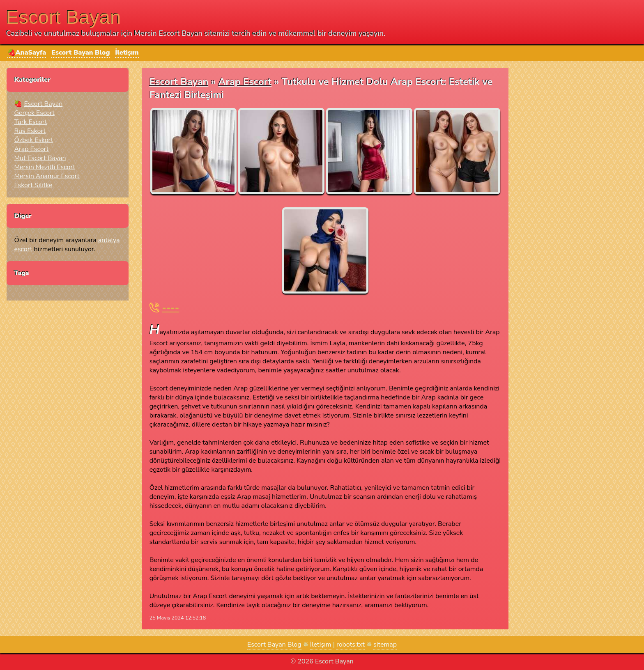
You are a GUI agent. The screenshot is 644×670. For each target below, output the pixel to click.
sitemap (385, 645)
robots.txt (351, 645)
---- (170, 308)
